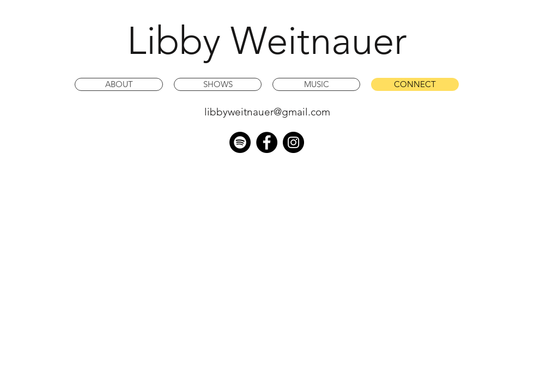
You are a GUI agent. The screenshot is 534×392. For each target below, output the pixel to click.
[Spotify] (240, 142)
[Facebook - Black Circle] (267, 142)
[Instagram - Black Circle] (293, 142)
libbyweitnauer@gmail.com (267, 112)
